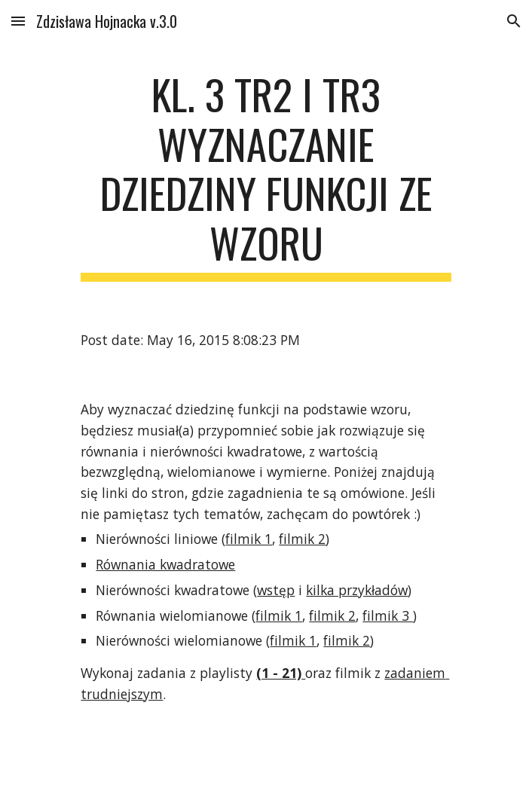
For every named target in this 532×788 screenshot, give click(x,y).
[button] (18, 21)
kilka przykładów (357, 590)
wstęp (276, 590)
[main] (266, 176)
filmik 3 (388, 615)
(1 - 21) (279, 673)
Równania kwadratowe (165, 564)
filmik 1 (249, 539)
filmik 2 (302, 539)
